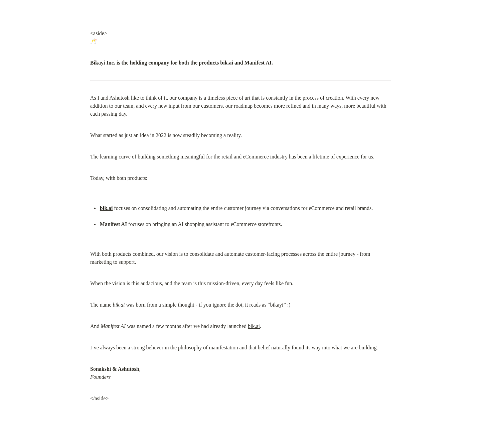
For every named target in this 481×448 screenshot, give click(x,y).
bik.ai (227, 63)
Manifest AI (258, 63)
